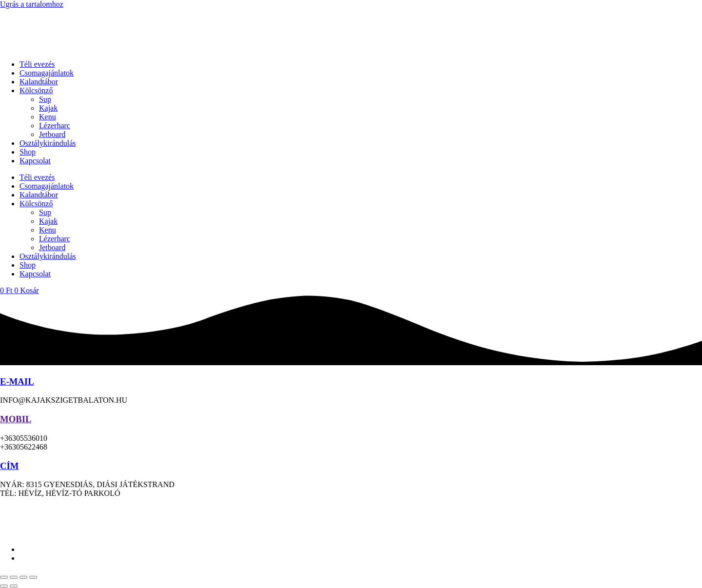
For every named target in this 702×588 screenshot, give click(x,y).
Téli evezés (37, 64)
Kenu (48, 117)
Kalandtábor (39, 82)
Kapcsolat (35, 161)
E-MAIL (17, 382)
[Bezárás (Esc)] (33, 577)
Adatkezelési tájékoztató (371, 510)
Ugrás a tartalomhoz (32, 4)
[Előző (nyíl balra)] (4, 586)
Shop (28, 152)
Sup (45, 99)
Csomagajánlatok (47, 73)
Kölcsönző (36, 90)
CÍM (9, 466)
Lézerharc (55, 126)
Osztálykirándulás (48, 143)
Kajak (48, 108)
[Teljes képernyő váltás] (14, 577)
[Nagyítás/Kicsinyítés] (4, 577)
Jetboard (52, 134)
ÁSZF (427, 510)
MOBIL (16, 419)
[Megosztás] (23, 577)
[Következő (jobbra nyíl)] (14, 586)
